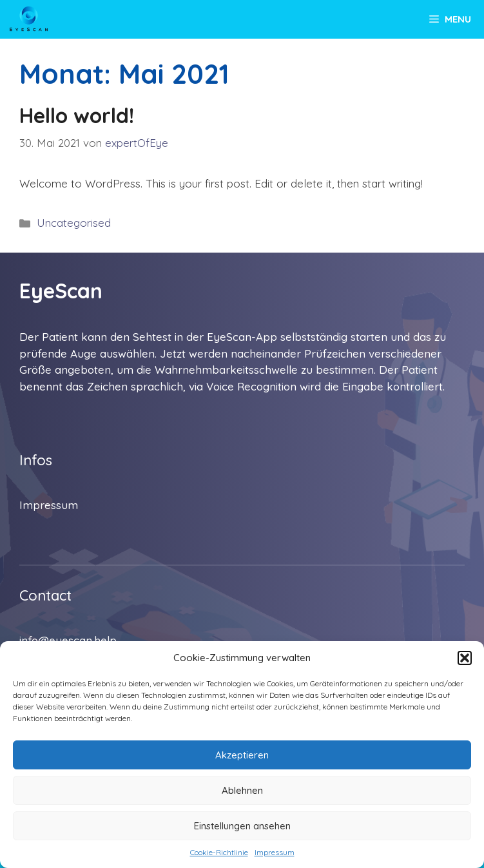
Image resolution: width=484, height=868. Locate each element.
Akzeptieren (242, 755)
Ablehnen (242, 790)
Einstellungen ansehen (242, 826)
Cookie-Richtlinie (219, 852)
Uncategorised (74, 223)
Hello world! (77, 115)
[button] (465, 658)
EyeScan (61, 291)
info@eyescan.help (68, 640)
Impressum (275, 852)
